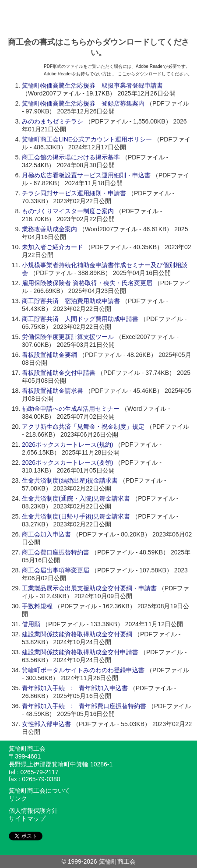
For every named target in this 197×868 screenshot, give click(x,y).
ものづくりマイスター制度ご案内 (68, 211)
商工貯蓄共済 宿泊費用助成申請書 (71, 301)
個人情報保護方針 (33, 811)
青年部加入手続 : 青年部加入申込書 (75, 688)
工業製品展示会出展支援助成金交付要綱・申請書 (89, 588)
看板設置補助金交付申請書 (59, 373)
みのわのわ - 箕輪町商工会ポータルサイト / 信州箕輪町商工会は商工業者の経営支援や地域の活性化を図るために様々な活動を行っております (89, 16)
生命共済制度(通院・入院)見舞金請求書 (76, 498)
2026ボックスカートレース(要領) (67, 462)
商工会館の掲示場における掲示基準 (71, 157)
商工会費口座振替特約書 (56, 552)
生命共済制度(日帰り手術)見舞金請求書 (76, 516)
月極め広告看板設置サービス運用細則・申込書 (86, 175)
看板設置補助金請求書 (53, 391)
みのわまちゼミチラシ (53, 121)
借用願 (31, 624)
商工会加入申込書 (46, 534)
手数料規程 (37, 606)
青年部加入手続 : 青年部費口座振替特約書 (84, 706)
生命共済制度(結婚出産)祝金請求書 (70, 480)
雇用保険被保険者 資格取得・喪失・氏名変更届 (87, 283)
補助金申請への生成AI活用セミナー (71, 409)
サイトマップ (27, 819)
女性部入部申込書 (46, 724)
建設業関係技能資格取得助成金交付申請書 (80, 652)
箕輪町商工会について (39, 790)
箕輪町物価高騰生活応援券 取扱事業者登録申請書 (92, 85)
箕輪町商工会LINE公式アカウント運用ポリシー (87, 139)
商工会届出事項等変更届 (56, 570)
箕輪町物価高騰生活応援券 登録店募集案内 (83, 103)
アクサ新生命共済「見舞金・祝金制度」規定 (83, 427)
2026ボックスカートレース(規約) (67, 445)
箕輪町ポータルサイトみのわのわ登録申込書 (83, 670)
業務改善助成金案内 (49, 229)
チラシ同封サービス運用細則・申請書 (74, 193)
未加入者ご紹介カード (53, 247)
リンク (18, 798)
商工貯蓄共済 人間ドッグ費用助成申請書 (80, 319)
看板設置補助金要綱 (49, 355)
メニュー (187, 16)
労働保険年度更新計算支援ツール (68, 337)
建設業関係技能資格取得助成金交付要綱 (77, 634)
